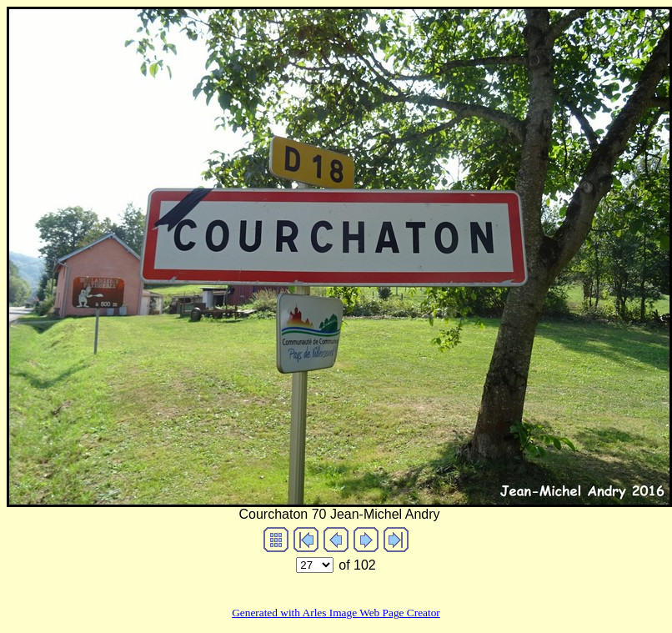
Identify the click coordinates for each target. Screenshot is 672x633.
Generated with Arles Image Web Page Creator (336, 613)
